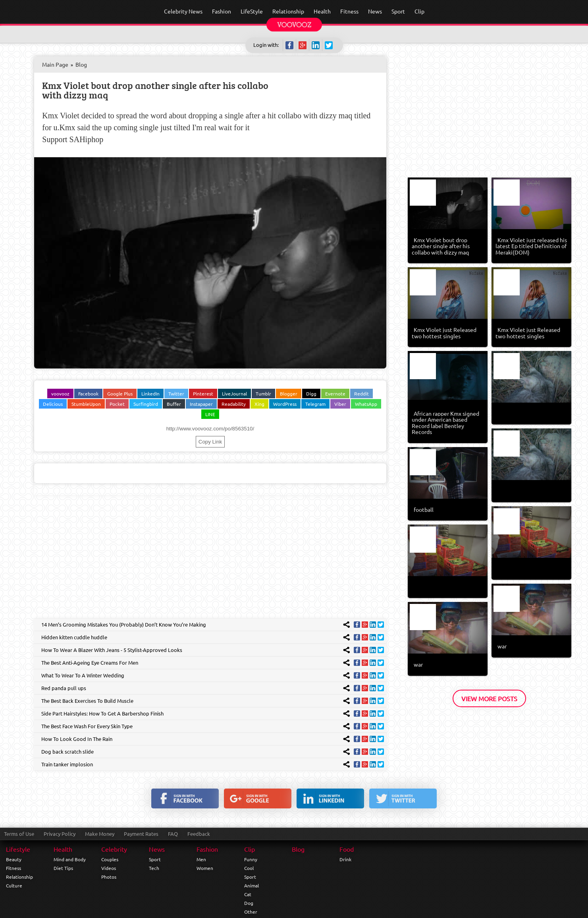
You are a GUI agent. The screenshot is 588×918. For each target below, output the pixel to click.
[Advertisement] (210, 555)
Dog (249, 903)
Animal (252, 885)
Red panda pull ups (64, 688)
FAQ (173, 834)
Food (347, 849)
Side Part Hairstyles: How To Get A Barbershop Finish (102, 713)
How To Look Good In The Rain (77, 739)
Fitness (13, 868)
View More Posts (489, 698)
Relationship (19, 877)
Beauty (14, 859)
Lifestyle (18, 849)
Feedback (199, 834)
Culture (14, 885)
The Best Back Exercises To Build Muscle (87, 701)
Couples (110, 859)
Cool (249, 868)
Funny (251, 859)
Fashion (207, 849)
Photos (109, 877)
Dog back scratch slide (67, 751)
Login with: (266, 45)
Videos (109, 868)
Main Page (55, 64)
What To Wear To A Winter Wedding (83, 675)
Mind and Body (70, 859)
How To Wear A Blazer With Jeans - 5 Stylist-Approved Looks (112, 650)
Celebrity (114, 849)
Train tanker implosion (67, 764)
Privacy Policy (60, 834)
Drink (345, 859)
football (424, 509)
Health (63, 849)
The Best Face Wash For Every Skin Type (87, 726)
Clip (250, 849)
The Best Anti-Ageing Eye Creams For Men (90, 662)
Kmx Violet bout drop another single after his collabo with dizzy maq (155, 90)
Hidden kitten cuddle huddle (74, 637)
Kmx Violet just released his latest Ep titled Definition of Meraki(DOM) (531, 246)
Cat (248, 894)
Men (201, 859)
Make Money (100, 834)
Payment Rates (141, 834)
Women (205, 868)
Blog (81, 64)
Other (251, 912)
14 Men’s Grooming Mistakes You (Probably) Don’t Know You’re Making (124, 624)
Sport (155, 859)
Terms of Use (19, 834)
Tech (154, 868)
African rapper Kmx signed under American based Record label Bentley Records (445, 422)
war (502, 646)
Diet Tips (63, 868)
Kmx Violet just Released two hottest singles (444, 333)
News (157, 849)
